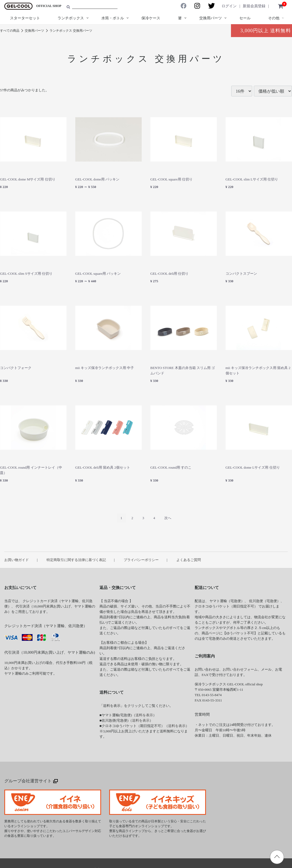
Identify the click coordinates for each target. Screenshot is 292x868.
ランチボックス (71, 18)
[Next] (168, 518)
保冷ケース (151, 18)
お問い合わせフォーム (240, 669)
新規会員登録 (254, 6)
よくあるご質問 (189, 560)
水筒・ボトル (113, 18)
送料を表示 (144, 715)
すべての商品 (10, 31)
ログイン (229, 6)
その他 (274, 18)
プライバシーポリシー (141, 560)
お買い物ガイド (17, 560)
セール (245, 18)
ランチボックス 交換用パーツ (71, 31)
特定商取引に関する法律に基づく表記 (76, 560)
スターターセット (25, 18)
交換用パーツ (211, 18)
